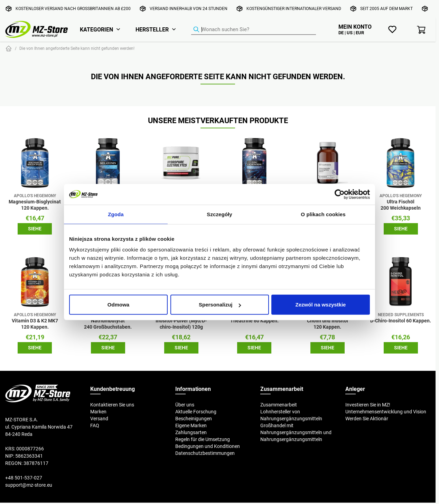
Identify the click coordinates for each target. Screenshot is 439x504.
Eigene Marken (191, 425)
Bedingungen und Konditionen (208, 446)
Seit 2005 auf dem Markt (386, 8)
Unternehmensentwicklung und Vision (386, 412)
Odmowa (118, 305)
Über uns (185, 405)
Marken (98, 412)
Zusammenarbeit (279, 405)
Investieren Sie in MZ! (368, 405)
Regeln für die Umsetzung (203, 439)
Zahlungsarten (191, 432)
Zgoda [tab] (116, 214)
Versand (99, 419)
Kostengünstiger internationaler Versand (294, 8)
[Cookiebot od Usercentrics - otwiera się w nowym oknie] (340, 194)
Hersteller (152, 29)
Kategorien (96, 29)
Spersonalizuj (220, 305)
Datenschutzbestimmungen (205, 453)
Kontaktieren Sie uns (112, 405)
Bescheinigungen (194, 419)
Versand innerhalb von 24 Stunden (189, 8)
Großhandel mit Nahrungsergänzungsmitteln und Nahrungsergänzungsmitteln (296, 432)
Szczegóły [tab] (219, 214)
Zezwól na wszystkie (321, 305)
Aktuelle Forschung (196, 412)
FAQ (95, 425)
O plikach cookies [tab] (323, 214)
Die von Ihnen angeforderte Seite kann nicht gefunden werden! (77, 48)
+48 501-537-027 (24, 478)
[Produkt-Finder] (254, 30)
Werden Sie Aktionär (367, 419)
